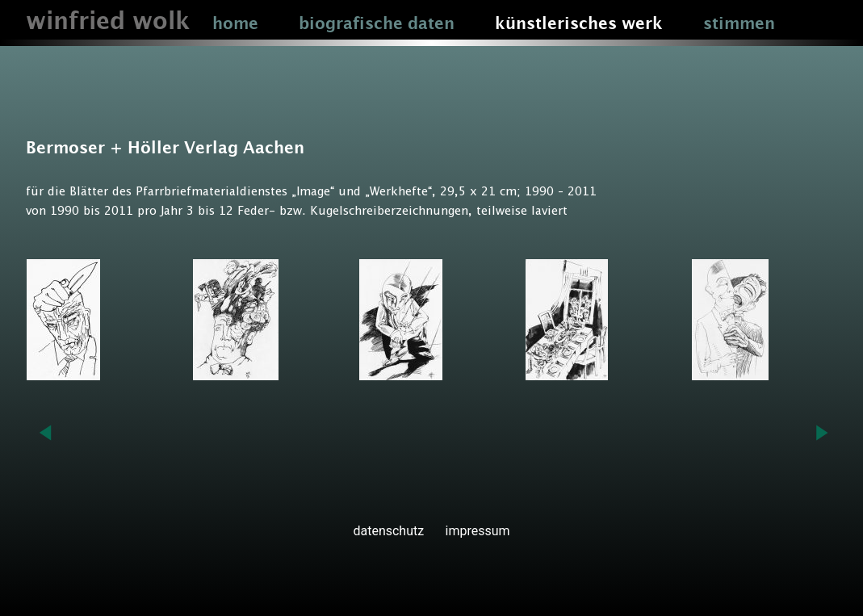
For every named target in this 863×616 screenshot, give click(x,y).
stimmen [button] (739, 24)
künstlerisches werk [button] (579, 24)
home (235, 24)
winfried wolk (108, 22)
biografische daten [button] (377, 24)
